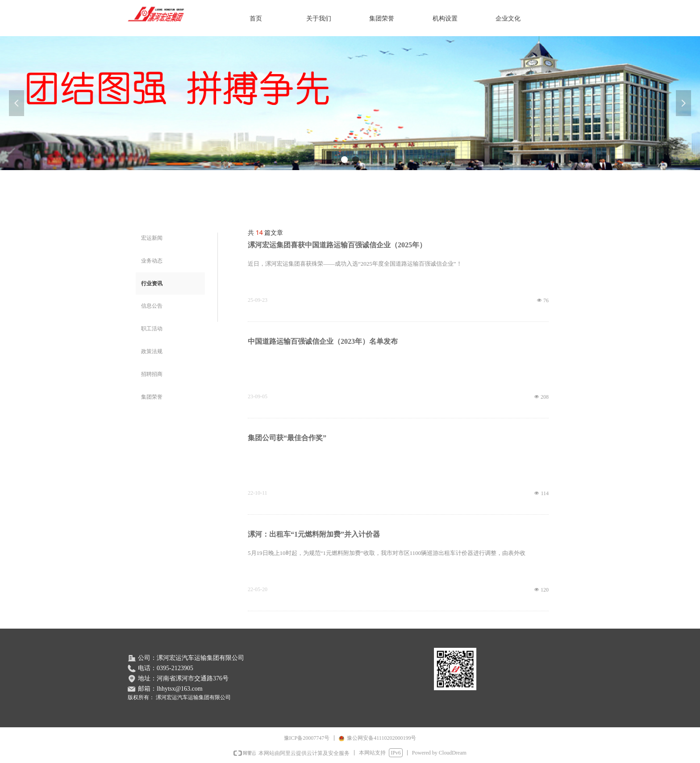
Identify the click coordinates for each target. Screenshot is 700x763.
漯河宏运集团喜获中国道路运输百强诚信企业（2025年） (337, 245)
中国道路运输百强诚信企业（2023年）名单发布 (323, 341)
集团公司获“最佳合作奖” (287, 438)
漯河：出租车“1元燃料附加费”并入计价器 (314, 534)
